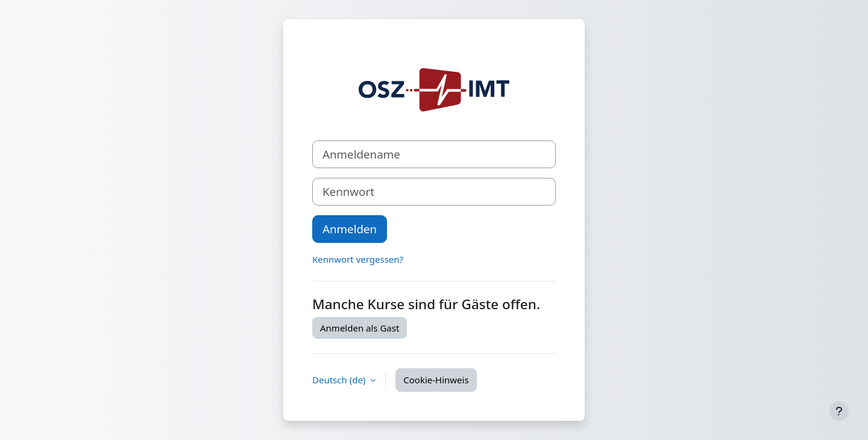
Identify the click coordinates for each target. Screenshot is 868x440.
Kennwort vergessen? (358, 259)
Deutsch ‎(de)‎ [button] (340, 380)
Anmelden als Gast (360, 328)
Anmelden (350, 229)
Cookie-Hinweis (436, 380)
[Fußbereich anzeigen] (839, 411)
